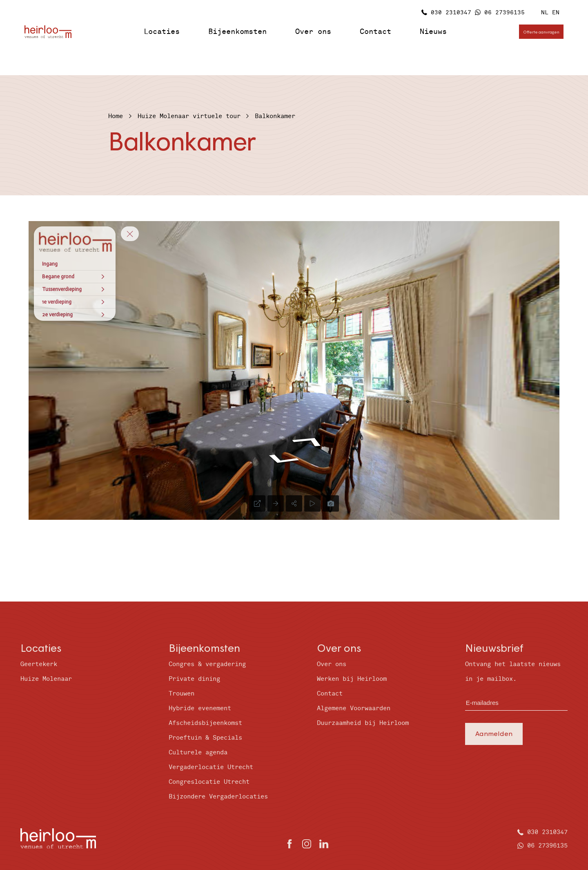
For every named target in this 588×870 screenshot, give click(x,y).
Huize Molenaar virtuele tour (189, 116)
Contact (375, 32)
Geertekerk (39, 664)
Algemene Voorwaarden (354, 708)
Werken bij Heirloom (352, 679)
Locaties (162, 32)
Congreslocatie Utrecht (209, 782)
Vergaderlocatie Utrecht (211, 767)
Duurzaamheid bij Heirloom (363, 723)
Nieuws (433, 32)
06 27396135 (504, 12)
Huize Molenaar (46, 679)
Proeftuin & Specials (205, 738)
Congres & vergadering (207, 664)
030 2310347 (451, 12)
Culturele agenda (198, 753)
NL (545, 12)
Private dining (194, 679)
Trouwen (182, 694)
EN (556, 12)
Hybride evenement (200, 708)
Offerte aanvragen (541, 32)
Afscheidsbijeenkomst (205, 723)
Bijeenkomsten (237, 32)
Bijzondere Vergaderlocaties (218, 797)
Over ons (313, 32)
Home (116, 116)
